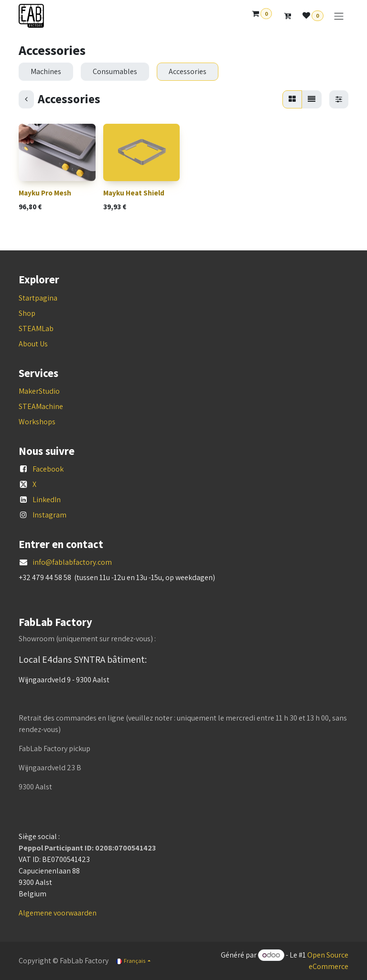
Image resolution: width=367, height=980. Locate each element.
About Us (33, 344)
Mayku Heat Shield (134, 193)
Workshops (37, 422)
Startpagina (38, 298)
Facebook (48, 469)
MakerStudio (39, 391)
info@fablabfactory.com (72, 562)
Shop (27, 313)
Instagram (49, 515)
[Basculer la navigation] (339, 16)
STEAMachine (41, 406)
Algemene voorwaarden (58, 913)
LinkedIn (47, 500)
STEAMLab (36, 328)
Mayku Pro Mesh (45, 193)
